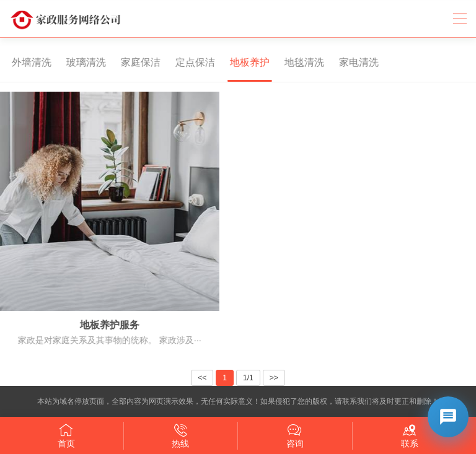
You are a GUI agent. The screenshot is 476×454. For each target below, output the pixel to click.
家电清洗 (353, 62)
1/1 (248, 378)
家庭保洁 (134, 62)
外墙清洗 (25, 62)
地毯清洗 (298, 62)
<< (202, 378)
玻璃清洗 (80, 62)
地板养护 (244, 62)
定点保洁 (189, 62)
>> (274, 378)
